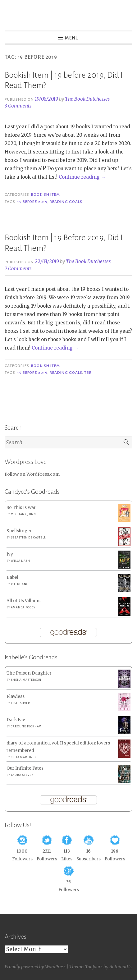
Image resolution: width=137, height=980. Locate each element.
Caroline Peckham (26, 726)
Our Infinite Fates (25, 768)
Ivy (10, 554)
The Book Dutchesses (87, 99)
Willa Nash (20, 561)
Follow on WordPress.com (32, 474)
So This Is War (21, 508)
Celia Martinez (24, 757)
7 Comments (18, 269)
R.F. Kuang (20, 584)
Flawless (16, 696)
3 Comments (18, 106)
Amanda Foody (23, 607)
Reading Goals (66, 202)
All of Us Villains (23, 601)
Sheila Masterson (26, 680)
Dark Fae (16, 720)
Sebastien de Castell (28, 538)
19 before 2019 (32, 202)
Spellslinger (19, 531)
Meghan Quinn (23, 514)
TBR (88, 373)
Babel (12, 577)
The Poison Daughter (29, 673)
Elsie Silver (21, 703)
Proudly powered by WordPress (35, 967)
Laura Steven (22, 775)
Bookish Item (46, 195)
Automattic (120, 967)
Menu (72, 38)
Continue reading (82, 177)
